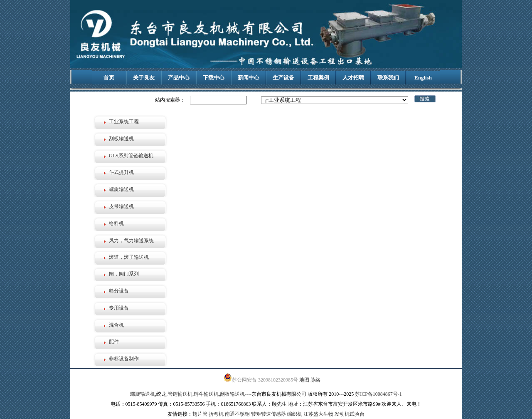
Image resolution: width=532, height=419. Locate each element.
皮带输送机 (121, 206)
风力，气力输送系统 (131, 240)
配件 (114, 342)
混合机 (116, 325)
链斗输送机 (206, 394)
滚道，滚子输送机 (129, 257)
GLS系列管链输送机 (131, 156)
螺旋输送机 (121, 189)
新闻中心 (249, 78)
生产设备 (283, 78)
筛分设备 (119, 291)
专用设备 (119, 308)
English (423, 78)
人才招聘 (353, 78)
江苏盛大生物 (318, 414)
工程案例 (318, 78)
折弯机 (216, 414)
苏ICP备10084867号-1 (378, 394)
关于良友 (144, 78)
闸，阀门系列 (124, 274)
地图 (304, 380)
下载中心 (214, 78)
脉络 (315, 380)
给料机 (116, 223)
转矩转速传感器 (268, 414)
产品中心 (179, 78)
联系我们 (388, 78)
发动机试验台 (350, 414)
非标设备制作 (124, 359)
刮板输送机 (121, 139)
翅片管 (200, 414)
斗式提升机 (121, 172)
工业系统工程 (124, 121)
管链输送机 (180, 394)
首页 (109, 78)
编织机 (295, 414)
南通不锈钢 (237, 414)
